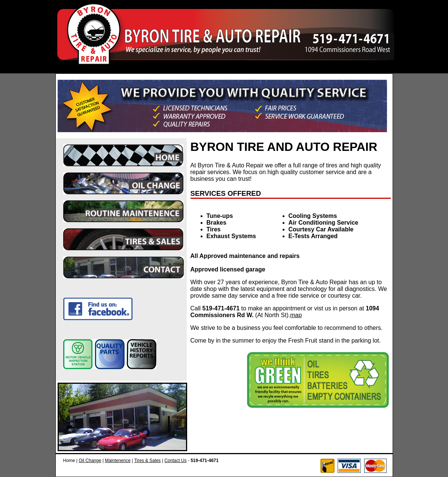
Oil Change (90, 461)
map (296, 315)
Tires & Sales (147, 461)
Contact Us (175, 461)
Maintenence (118, 461)
